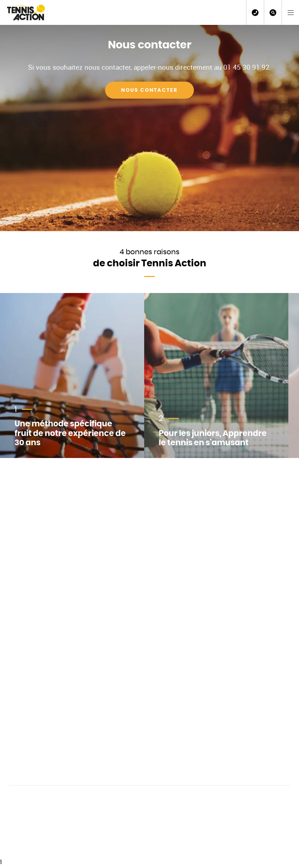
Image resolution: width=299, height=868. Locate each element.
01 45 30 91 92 (255, 13)
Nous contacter (149, 90)
